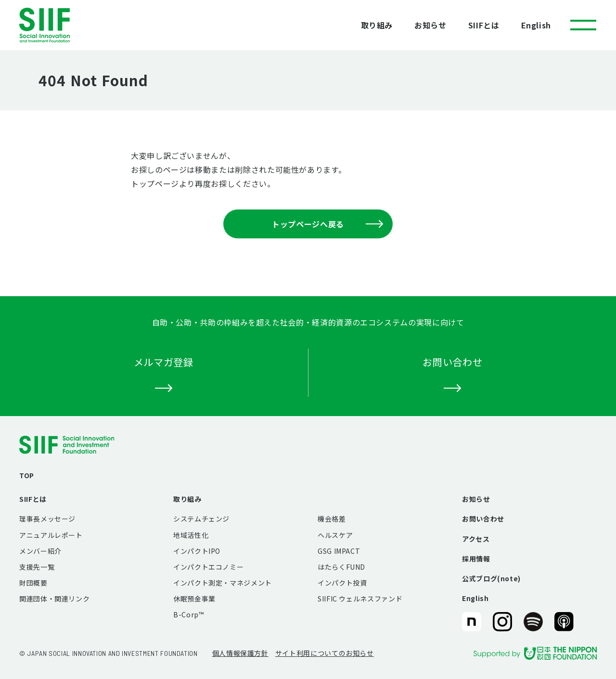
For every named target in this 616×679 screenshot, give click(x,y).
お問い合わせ (483, 519)
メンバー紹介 (40, 551)
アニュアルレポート (51, 535)
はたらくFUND (341, 567)
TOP (27, 475)
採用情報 (476, 559)
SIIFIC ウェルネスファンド (360, 599)
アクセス (476, 539)
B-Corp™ (188, 614)
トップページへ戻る (327, 224)
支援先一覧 (37, 567)
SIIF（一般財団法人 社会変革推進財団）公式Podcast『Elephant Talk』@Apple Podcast (564, 622)
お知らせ (430, 25)
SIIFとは (484, 25)
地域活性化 (191, 535)
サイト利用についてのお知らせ (325, 653)
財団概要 (33, 583)
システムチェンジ (201, 519)
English (536, 25)
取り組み (377, 25)
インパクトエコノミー (208, 567)
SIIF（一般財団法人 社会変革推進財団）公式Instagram (502, 622)
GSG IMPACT (339, 551)
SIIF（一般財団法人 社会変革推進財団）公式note (471, 622)
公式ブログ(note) (491, 578)
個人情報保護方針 (240, 653)
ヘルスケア (335, 535)
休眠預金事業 (194, 599)
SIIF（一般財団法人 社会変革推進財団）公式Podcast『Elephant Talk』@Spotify (533, 622)
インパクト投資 (342, 583)
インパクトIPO (197, 551)
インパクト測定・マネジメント (223, 583)
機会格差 (332, 519)
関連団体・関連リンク (54, 599)
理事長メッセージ (47, 519)
